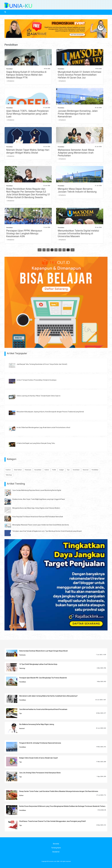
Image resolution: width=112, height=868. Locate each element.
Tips (68, 470)
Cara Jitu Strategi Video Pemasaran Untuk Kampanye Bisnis (40, 773)
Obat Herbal (18, 470)
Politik (54, 470)
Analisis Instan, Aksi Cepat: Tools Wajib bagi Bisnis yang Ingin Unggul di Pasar (39, 499)
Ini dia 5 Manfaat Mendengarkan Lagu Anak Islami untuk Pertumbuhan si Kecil (43, 427)
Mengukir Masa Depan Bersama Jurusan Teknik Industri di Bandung (77, 190)
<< (40, 250)
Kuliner (47, 470)
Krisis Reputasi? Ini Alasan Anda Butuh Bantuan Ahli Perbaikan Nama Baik (38, 517)
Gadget (61, 470)
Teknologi (9, 475)
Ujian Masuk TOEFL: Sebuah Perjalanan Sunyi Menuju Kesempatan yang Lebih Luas (27, 114)
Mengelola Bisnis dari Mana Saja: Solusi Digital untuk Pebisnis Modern (36, 508)
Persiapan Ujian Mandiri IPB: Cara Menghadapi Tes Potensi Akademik (43, 678)
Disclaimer (56, 852)
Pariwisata (28, 470)
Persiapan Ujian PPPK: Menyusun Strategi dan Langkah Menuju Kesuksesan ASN (24, 233)
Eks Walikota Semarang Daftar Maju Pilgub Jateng (37, 724)
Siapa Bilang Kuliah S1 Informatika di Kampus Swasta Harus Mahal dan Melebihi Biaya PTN (26, 75)
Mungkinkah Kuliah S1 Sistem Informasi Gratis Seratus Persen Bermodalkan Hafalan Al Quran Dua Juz (80, 75)
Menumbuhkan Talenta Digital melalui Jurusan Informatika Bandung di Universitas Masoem (78, 233)
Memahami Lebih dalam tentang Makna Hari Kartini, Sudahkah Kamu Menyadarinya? (48, 696)
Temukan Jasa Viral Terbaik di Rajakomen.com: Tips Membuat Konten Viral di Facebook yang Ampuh (47, 531)
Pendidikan (9, 69)
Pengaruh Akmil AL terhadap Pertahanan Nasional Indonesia (40, 743)
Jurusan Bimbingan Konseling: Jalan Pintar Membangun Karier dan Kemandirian (78, 114)
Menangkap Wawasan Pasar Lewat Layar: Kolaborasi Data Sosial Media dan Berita (41, 525)
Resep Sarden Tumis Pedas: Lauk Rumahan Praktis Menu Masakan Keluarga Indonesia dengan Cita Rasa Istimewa (59, 791)
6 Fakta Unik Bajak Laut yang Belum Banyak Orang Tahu (36, 443)
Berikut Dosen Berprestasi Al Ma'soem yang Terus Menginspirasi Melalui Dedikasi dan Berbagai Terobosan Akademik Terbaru (62, 806)
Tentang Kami (56, 848)
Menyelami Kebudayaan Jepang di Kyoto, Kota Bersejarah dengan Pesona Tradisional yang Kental (50, 412)
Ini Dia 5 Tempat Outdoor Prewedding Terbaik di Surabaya (36, 380)
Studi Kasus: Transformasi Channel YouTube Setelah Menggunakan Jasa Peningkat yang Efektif (52, 821)
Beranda (56, 844)
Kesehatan (76, 470)
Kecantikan (38, 470)
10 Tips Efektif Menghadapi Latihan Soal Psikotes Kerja (38, 664)
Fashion (8, 470)
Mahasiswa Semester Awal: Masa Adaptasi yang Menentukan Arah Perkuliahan (76, 153)
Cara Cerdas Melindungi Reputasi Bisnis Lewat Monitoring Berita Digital (37, 490)
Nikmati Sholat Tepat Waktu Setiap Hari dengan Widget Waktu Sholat (28, 151)
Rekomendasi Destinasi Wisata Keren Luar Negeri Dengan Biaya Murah (43, 651)
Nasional (86, 470)
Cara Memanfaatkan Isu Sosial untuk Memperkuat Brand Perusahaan (43, 709)
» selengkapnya (10, 81)
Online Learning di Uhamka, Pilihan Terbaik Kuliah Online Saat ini (38, 396)
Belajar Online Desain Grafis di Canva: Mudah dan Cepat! (38, 758)
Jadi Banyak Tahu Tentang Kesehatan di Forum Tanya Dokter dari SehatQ (42, 364)
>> (73, 250)
